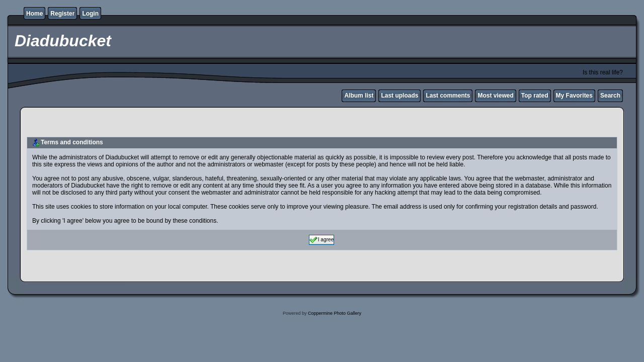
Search (610, 96)
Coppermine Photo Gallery (335, 313)
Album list (359, 96)
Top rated (535, 96)
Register (62, 14)
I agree (322, 240)
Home (34, 14)
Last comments (448, 96)
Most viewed (495, 96)
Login (90, 14)
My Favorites (574, 96)
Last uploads (399, 96)
